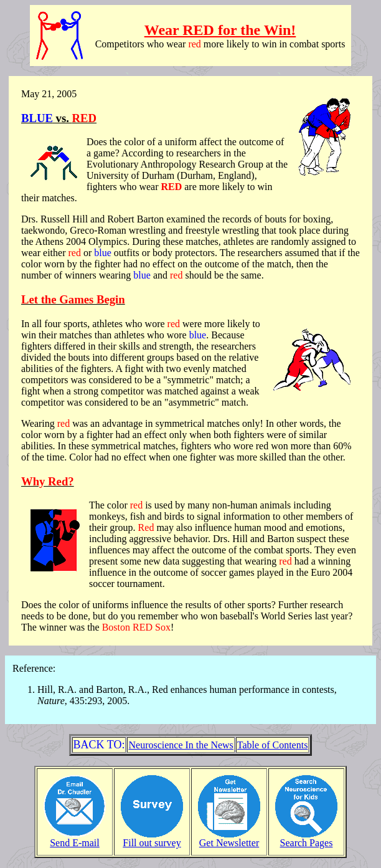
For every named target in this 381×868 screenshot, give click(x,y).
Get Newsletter (229, 838)
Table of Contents (273, 745)
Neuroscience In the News (181, 745)
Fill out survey (152, 838)
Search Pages (306, 838)
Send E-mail (75, 838)
